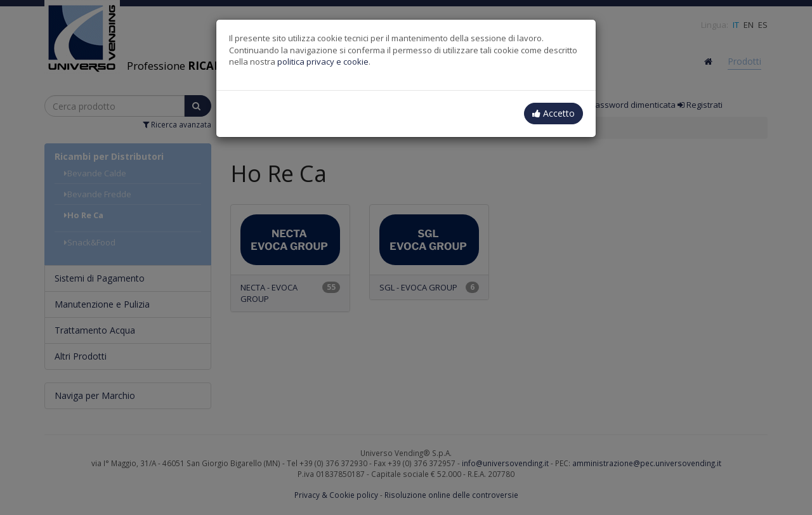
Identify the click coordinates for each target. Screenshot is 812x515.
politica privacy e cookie (323, 62)
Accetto (553, 113)
